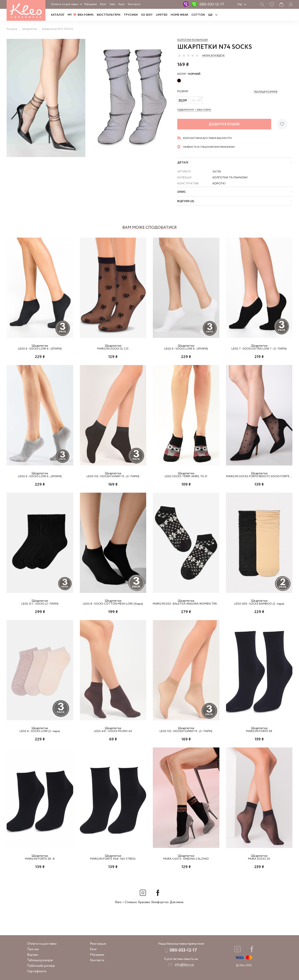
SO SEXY (147, 15)
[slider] (188, 55)
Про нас (33, 949)
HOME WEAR (179, 15)
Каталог (58, 15)
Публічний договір (41, 966)
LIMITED (162, 15)
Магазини (91, 4)
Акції (121, 4)
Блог (103, 4)
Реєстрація (98, 944)
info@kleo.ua (184, 965)
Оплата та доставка (64, 4)
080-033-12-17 (212, 4)
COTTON (198, 15)
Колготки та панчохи (192, 40)
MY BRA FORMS (81, 15)
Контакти (134, 4)
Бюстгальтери (109, 15)
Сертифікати (37, 971)
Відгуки (33, 955)
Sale (112, 4)
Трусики (131, 15)
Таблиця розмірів (40, 960)
